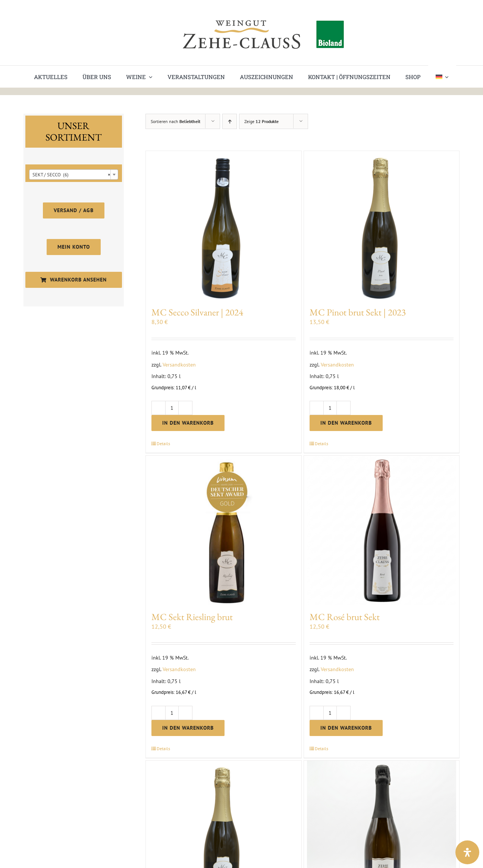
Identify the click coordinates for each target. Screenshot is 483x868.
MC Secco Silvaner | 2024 (197, 312)
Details (163, 444)
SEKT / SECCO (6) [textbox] (71, 175)
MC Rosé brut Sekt (345, 617)
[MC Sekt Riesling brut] (224, 530)
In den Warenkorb (188, 423)
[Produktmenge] (172, 408)
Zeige (261, 121)
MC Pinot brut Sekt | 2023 (358, 312)
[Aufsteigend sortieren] (230, 121)
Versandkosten (179, 364)
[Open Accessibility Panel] (467, 852)
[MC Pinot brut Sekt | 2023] (382, 226)
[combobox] (74, 174)
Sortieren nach (175, 121)
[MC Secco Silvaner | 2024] (224, 226)
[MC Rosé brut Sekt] (382, 530)
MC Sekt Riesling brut (192, 617)
